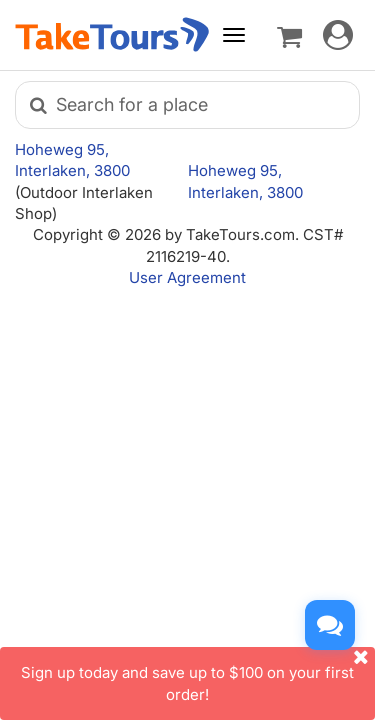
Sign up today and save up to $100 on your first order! (198, 675)
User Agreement (187, 277)
